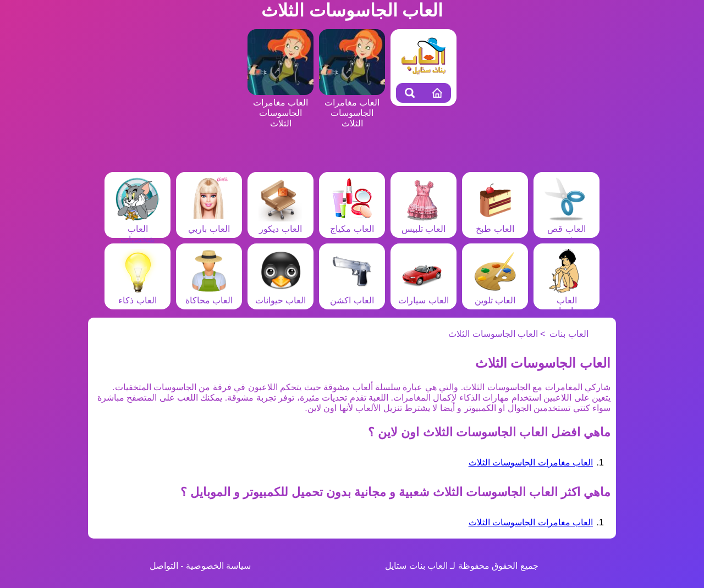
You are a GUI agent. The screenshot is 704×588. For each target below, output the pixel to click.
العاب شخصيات (137, 229)
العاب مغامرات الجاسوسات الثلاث (531, 462)
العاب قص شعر (566, 229)
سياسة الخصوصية (218, 566)
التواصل (164, 566)
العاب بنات (569, 334)
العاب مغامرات (566, 300)
